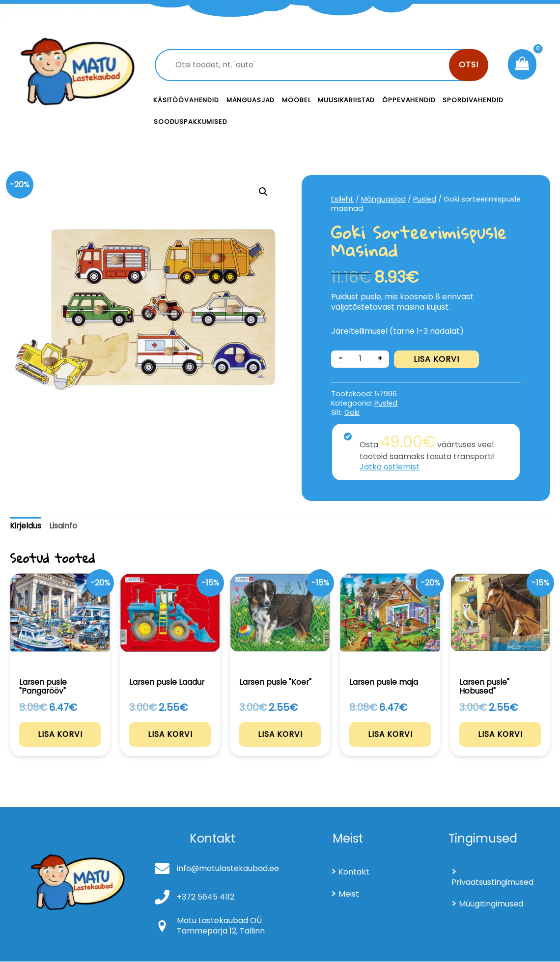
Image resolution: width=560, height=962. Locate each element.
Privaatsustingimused (492, 883)
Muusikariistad (346, 100)
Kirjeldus (26, 526)
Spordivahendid (473, 100)
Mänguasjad (251, 100)
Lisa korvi (436, 359)
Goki (352, 412)
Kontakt (354, 872)
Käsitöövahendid (186, 100)
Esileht (342, 199)
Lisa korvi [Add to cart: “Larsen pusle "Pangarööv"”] (60, 735)
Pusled (425, 199)
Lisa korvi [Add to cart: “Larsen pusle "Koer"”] (280, 734)
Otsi (469, 65)
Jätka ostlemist (390, 467)
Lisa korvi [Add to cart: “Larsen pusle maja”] (390, 734)
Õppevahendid (409, 100)
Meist (349, 894)
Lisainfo (63, 526)
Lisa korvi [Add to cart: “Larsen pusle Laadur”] (170, 734)
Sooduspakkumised (191, 122)
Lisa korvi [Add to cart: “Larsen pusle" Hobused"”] (500, 735)
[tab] (26, 526)
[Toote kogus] (360, 359)
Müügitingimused (491, 905)
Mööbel (296, 100)
